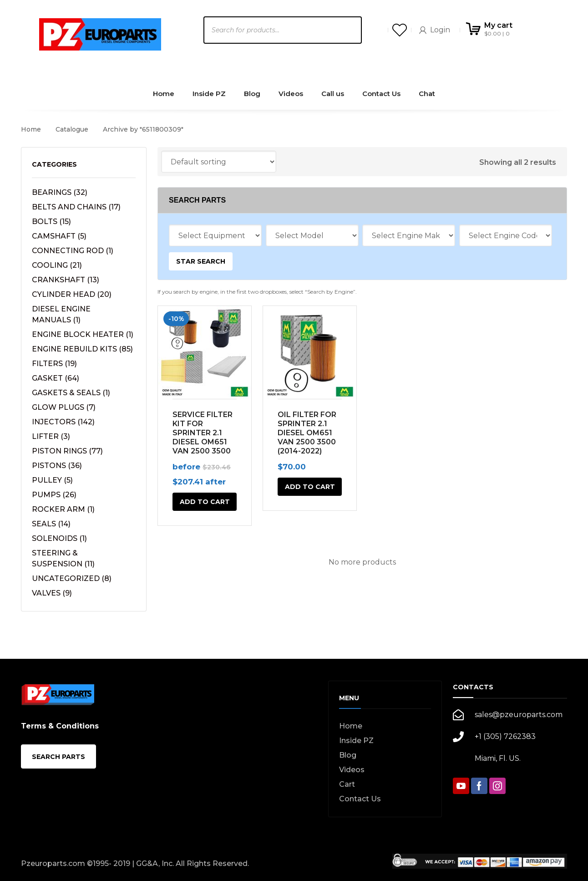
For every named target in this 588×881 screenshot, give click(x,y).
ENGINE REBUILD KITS (82, 349)
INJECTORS (63, 422)
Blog (348, 755)
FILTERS (54, 364)
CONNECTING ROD (73, 251)
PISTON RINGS (67, 451)
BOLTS (51, 222)
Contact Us (360, 799)
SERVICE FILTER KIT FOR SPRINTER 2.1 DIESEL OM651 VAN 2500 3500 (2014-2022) (203, 437)
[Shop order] (219, 162)
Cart (347, 784)
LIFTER (51, 436)
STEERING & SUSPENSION (63, 558)
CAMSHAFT (59, 236)
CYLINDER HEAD (72, 294)
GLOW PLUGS (64, 407)
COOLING (57, 265)
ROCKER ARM (63, 509)
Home (31, 129)
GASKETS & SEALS (71, 393)
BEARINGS (60, 192)
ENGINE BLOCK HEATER (83, 334)
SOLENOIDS (59, 538)
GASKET (56, 378)
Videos (352, 770)
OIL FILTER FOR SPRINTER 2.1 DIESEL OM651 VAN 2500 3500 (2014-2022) (307, 433)
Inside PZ (356, 741)
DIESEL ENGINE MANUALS (61, 314)
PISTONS (57, 466)
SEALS (51, 524)
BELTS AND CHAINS (76, 207)
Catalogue (72, 129)
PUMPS (54, 495)
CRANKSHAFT (66, 280)
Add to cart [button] (205, 502)
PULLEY (52, 480)
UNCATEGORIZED (72, 578)
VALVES (52, 593)
